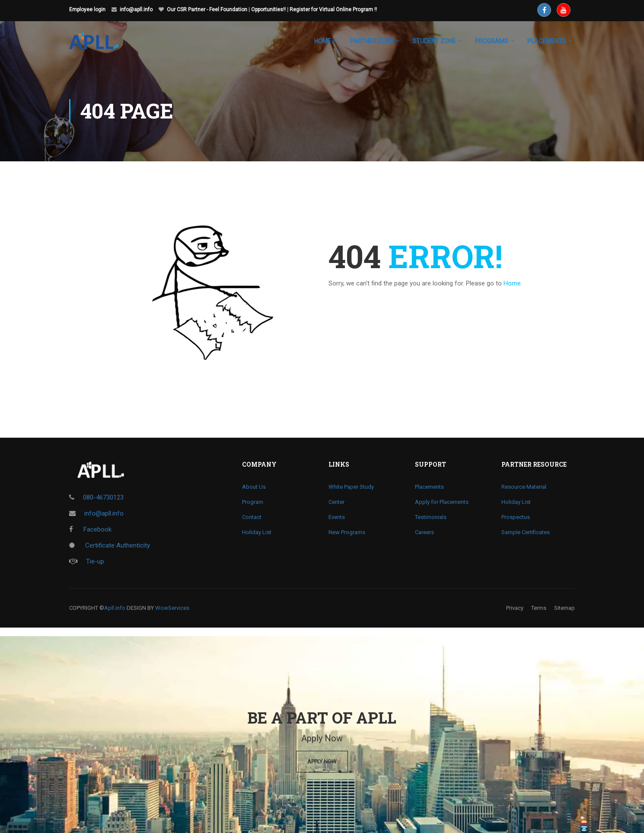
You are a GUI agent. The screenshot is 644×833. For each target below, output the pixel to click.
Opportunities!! (268, 10)
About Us (254, 487)
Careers (424, 532)
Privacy (515, 608)
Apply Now (322, 761)
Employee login (87, 10)
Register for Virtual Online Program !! (333, 10)
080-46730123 (103, 497)
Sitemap (564, 608)
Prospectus (516, 517)
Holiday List (257, 532)
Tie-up (87, 561)
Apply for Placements (442, 502)
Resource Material (524, 487)
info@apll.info (136, 10)
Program (253, 502)
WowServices (172, 608)
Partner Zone (372, 41)
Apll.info (115, 608)
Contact (252, 517)
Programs (492, 41)
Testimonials (431, 517)
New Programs (347, 532)
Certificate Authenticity (110, 545)
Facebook (90, 529)
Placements (429, 487)
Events (337, 517)
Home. (513, 283)
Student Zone (434, 41)
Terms (539, 608)
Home (323, 41)
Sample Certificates (526, 532)
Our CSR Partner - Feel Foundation (207, 10)
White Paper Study (351, 487)
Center (336, 502)
